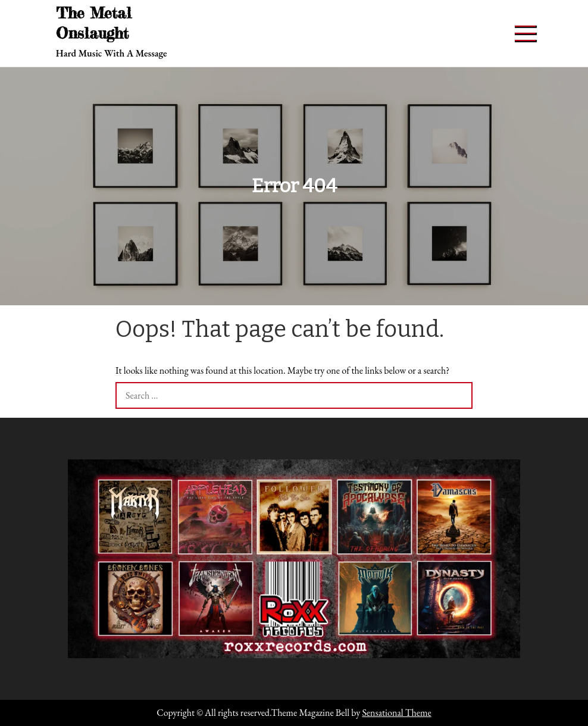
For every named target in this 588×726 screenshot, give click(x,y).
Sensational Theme (396, 713)
